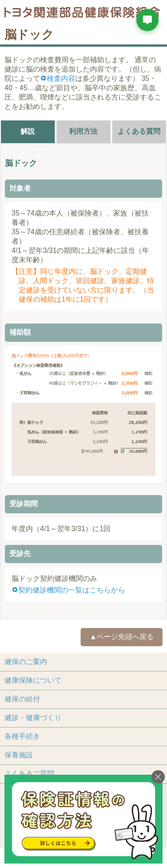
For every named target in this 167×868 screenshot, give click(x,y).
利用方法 (83, 131)
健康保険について (33, 680)
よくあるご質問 (29, 774)
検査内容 (61, 78)
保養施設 (19, 755)
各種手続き (22, 736)
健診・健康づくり (33, 718)
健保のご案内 (26, 662)
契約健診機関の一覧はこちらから (72, 590)
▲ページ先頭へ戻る (122, 637)
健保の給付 (22, 699)
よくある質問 (139, 131)
